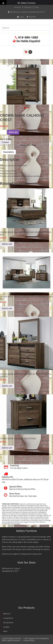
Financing (14, 466)
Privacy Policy (29, 640)
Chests (31, 60)
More (5, 631)
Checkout (28, 7)
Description (8, 152)
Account (18, 7)
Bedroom (9, 60)
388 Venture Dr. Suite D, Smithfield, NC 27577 (27, 12)
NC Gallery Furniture (26, 3)
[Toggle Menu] (3, 2)
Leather (6, 627)
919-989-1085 (26, 38)
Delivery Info (7, 477)
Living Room (8, 618)
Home (2, 60)
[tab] (8, 152)
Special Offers (16, 487)
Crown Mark (31, 145)
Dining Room (8, 623)
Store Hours (15, 494)
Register (31, 17)
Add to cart (13, 132)
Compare (5, 142)
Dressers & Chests (21, 60)
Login (21, 17)
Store (37, 7)
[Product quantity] (3, 132)
